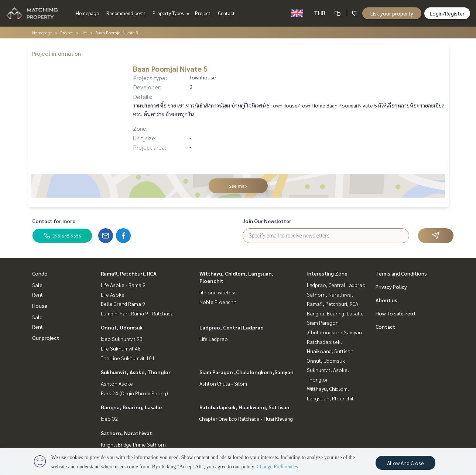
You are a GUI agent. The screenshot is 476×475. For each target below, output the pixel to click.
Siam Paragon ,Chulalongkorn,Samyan (246, 372)
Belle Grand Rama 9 (123, 304)
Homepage (87, 13)
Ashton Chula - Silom (223, 383)
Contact (226, 13)
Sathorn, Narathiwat (126, 433)
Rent (37, 294)
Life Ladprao (214, 339)
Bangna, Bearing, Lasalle (131, 407)
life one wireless (218, 292)
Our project (46, 338)
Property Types (170, 13)
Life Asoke (113, 294)
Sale (37, 285)
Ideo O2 (109, 418)
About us (386, 300)
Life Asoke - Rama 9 (123, 285)
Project (203, 13)
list (84, 33)
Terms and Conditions (401, 273)
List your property (392, 13)
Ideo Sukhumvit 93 (122, 339)
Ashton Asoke (117, 383)
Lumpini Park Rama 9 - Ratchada (137, 313)
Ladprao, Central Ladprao (232, 327)
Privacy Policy (391, 287)
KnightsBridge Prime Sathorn (133, 444)
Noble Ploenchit (218, 302)
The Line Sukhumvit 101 (128, 358)
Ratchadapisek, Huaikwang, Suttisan (244, 407)
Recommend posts (126, 13)
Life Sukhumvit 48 (121, 348)
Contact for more (54, 221)
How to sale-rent (396, 313)
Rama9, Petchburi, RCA (129, 273)
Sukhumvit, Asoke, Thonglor (136, 372)
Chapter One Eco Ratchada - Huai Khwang (246, 418)
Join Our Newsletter (267, 221)
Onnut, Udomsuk (122, 327)
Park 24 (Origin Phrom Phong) (134, 393)
